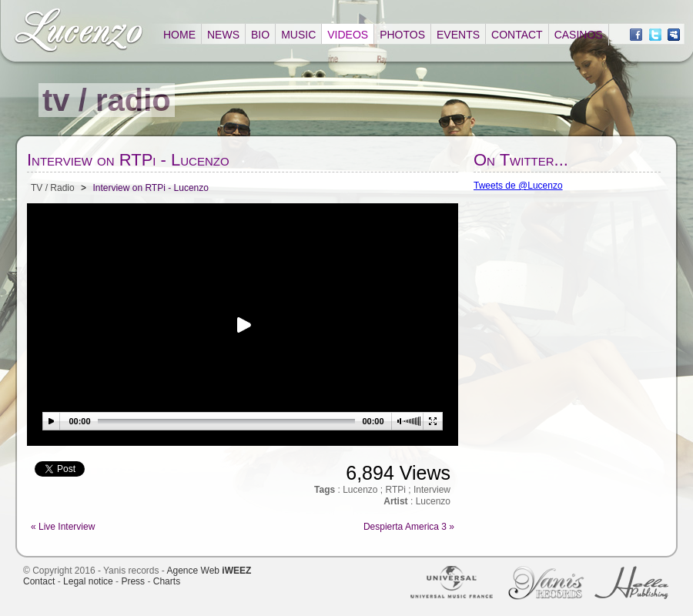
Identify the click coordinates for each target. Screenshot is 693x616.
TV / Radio (53, 188)
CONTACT (517, 35)
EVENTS (458, 35)
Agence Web (209, 571)
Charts (167, 581)
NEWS (223, 35)
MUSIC (298, 35)
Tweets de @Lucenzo (518, 186)
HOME (179, 35)
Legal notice (88, 581)
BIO (260, 35)
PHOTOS (402, 35)
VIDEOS (348, 35)
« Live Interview (63, 527)
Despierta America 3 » (409, 527)
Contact (39, 581)
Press (133, 581)
